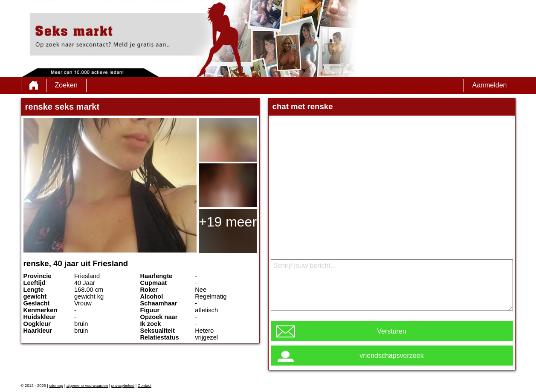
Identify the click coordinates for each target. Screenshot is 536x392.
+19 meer (228, 222)
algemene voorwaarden (87, 386)
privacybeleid (123, 386)
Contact (145, 386)
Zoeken (66, 85)
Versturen (391, 331)
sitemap (56, 386)
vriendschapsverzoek (391, 356)
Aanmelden (490, 85)
